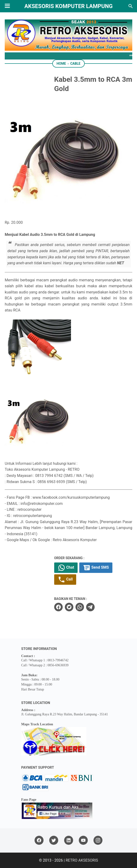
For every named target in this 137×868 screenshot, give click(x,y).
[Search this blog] (131, 6)
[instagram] (98, 840)
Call (65, 580)
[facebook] (58, 607)
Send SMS (96, 568)
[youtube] (83, 840)
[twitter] (69, 607)
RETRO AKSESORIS (82, 860)
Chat (66, 568)
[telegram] (90, 607)
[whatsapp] (80, 607)
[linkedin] (69, 840)
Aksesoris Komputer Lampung (68, 6)
